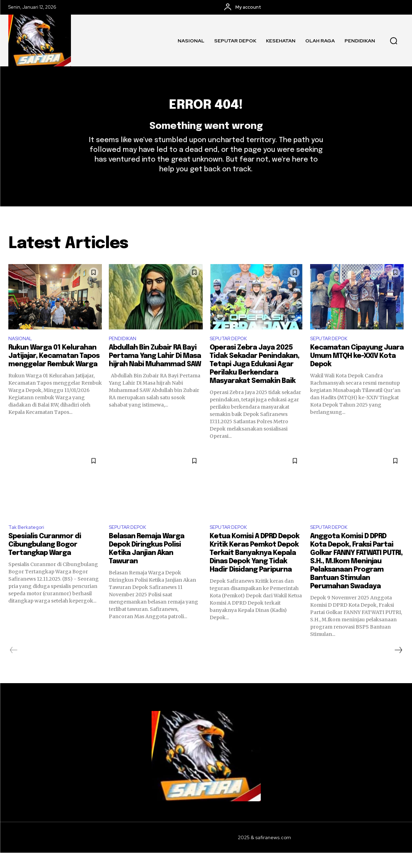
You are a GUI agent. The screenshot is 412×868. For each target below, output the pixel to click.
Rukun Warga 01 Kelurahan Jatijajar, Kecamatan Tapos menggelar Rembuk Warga (54, 370)
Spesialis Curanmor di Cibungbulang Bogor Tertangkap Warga (45, 560)
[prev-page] (14, 665)
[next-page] (398, 665)
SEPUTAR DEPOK (232, 351)
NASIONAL (22, 351)
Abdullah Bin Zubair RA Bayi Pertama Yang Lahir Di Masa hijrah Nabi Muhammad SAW (156, 370)
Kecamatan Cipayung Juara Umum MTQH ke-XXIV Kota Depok (357, 370)
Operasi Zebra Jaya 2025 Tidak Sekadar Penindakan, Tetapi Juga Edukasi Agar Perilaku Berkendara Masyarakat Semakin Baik (255, 378)
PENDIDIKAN (124, 351)
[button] (394, 41)
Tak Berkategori (29, 542)
